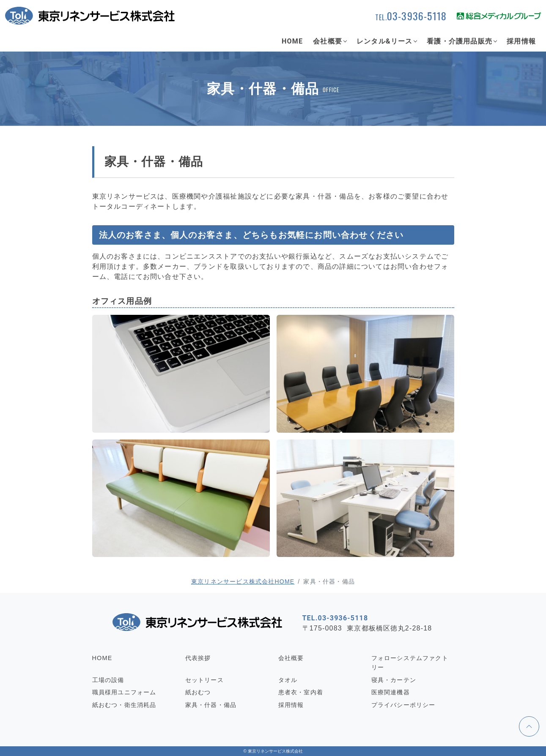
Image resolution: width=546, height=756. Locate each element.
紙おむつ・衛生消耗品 (124, 705)
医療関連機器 (391, 692)
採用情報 (521, 41)
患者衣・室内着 (301, 692)
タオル (288, 680)
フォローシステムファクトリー (410, 663)
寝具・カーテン (394, 680)
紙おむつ (198, 692)
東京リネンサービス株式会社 (275, 751)
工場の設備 (108, 680)
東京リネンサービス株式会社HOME (243, 581)
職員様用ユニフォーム (124, 692)
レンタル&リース (384, 41)
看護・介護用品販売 (460, 41)
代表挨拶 (198, 658)
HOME (292, 41)
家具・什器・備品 (211, 705)
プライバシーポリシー (403, 705)
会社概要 (328, 41)
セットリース (204, 680)
